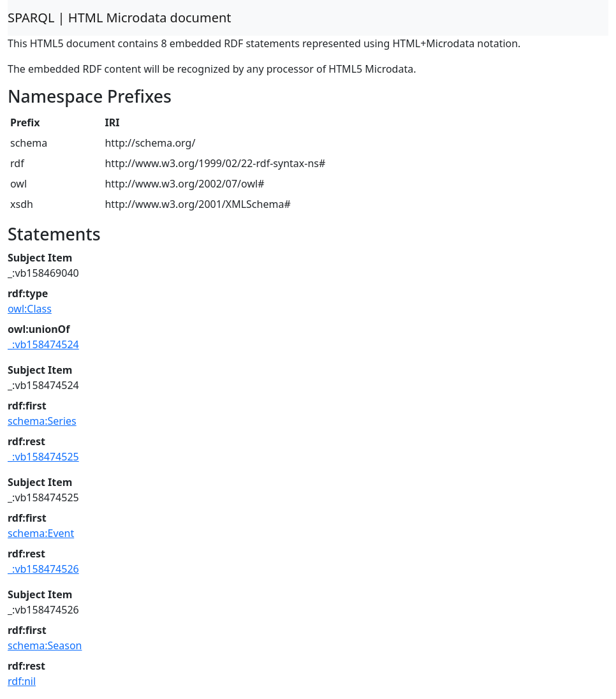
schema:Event (41, 533)
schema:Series (42, 421)
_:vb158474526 (43, 569)
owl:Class (30, 309)
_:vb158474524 (43, 344)
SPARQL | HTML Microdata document (120, 18)
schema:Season (45, 645)
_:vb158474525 (43, 457)
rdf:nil (22, 681)
